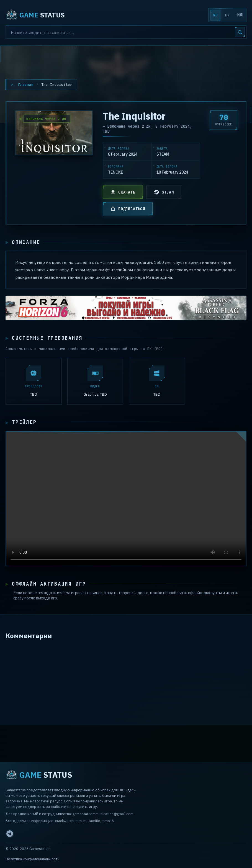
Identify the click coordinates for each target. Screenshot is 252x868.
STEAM (164, 192)
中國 (239, 15)
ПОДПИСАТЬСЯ (128, 209)
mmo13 (108, 821)
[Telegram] (10, 834)
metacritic (92, 821)
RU (215, 15)
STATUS (35, 15)
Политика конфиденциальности (33, 859)
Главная (26, 85)
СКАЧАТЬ (123, 192)
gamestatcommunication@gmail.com (103, 814)
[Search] (126, 32)
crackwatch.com (68, 821)
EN (227, 15)
